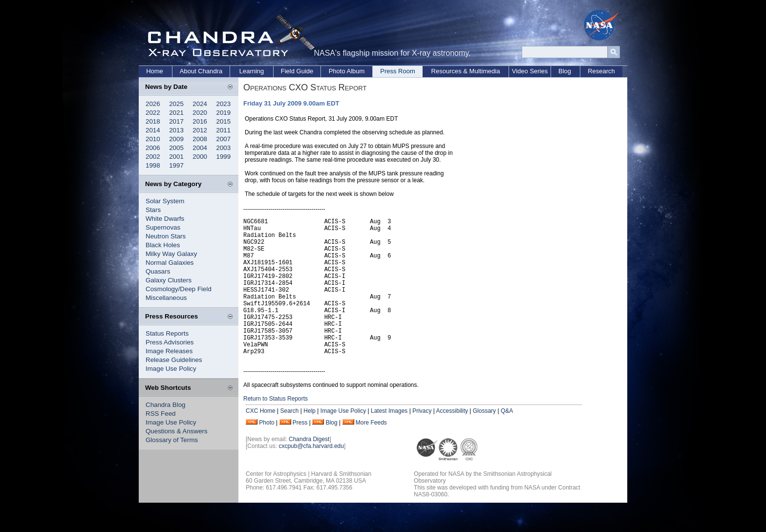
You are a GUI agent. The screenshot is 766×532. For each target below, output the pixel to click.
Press (300, 452)
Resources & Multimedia (466, 71)
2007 (224, 139)
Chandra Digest (309, 468)
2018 (153, 121)
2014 (153, 130)
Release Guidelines (174, 360)
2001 (176, 157)
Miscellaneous (166, 298)
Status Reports (167, 333)
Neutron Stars (166, 236)
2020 (200, 113)
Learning (252, 71)
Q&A (507, 440)
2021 (176, 113)
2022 (153, 113)
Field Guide (297, 71)
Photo (266, 452)
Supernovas (163, 227)
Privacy (422, 440)
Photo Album (347, 71)
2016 (200, 121)
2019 (224, 113)
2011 (224, 130)
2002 (153, 157)
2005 (176, 148)
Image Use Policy (171, 369)
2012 (200, 130)
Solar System (165, 201)
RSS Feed (161, 414)
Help (309, 440)
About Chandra (201, 71)
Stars (153, 210)
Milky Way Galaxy (171, 254)
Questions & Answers (177, 431)
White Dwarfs (165, 219)
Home (155, 71)
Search (289, 440)
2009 (176, 139)
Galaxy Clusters (169, 280)
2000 (200, 157)
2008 (200, 139)
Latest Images (389, 440)
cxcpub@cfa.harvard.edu (311, 475)
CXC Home (261, 440)
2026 (153, 104)
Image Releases (169, 351)
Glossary (484, 440)
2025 (176, 104)
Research (601, 71)
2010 (153, 139)
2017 (176, 121)
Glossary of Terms (172, 440)
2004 (200, 148)
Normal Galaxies (170, 263)
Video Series (530, 71)
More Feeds (371, 452)
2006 (153, 148)
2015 (224, 121)
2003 (224, 148)
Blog (565, 71)
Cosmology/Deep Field (179, 289)
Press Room (398, 71)
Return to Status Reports (276, 428)
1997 (176, 165)
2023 (224, 104)
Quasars (158, 271)
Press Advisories (170, 342)
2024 (200, 104)
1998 (153, 165)
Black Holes (163, 245)
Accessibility (452, 440)
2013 (176, 130)
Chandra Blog (166, 405)
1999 (224, 157)
